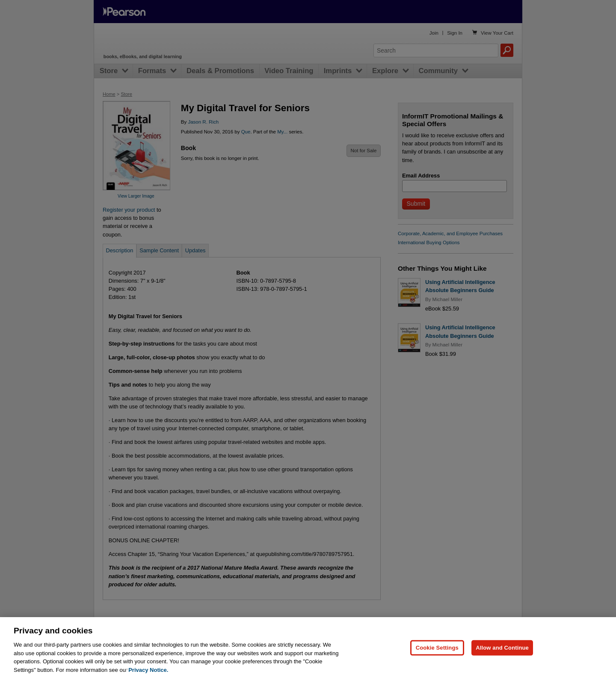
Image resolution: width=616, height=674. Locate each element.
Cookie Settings (437, 654)
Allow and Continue (502, 654)
